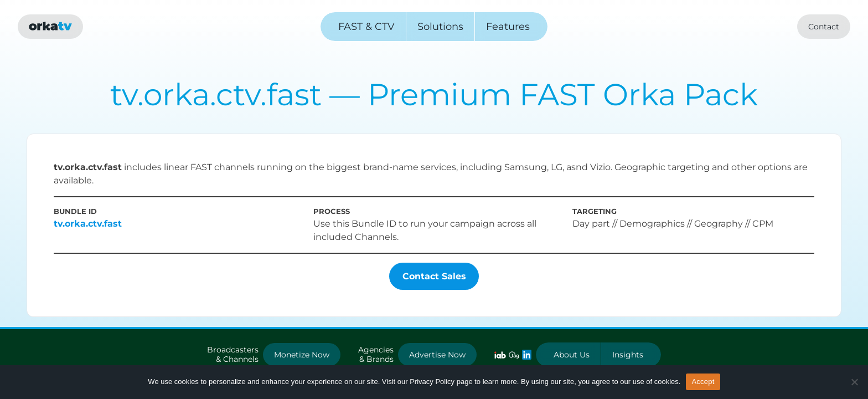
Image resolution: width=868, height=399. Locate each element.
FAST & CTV (366, 27)
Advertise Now (437, 355)
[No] (854, 382)
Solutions (440, 27)
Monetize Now (302, 355)
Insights (628, 355)
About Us (572, 355)
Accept (703, 382)
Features (508, 27)
